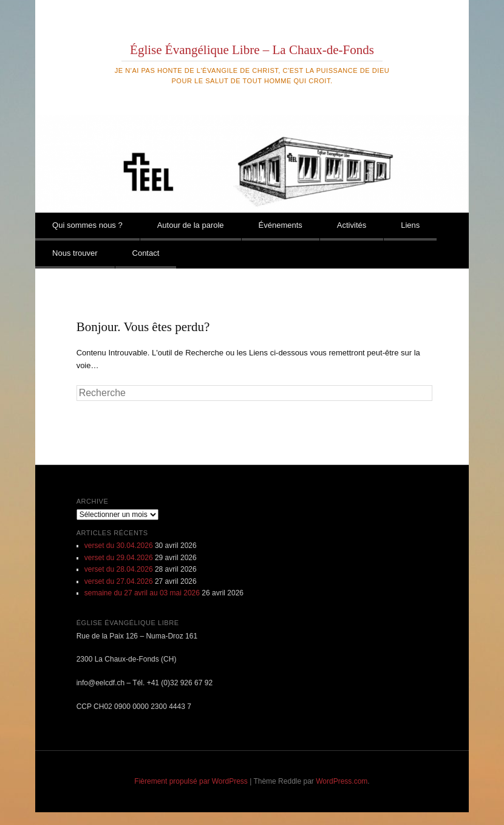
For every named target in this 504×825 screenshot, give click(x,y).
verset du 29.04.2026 (119, 558)
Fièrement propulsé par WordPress (191, 781)
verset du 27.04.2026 (119, 581)
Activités (352, 225)
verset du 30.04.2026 (119, 546)
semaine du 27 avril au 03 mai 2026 (142, 593)
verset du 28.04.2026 (119, 569)
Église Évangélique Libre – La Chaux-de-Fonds (252, 50)
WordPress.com (342, 781)
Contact (146, 253)
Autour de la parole (191, 225)
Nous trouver (75, 253)
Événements (281, 225)
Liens (410, 225)
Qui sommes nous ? (87, 225)
